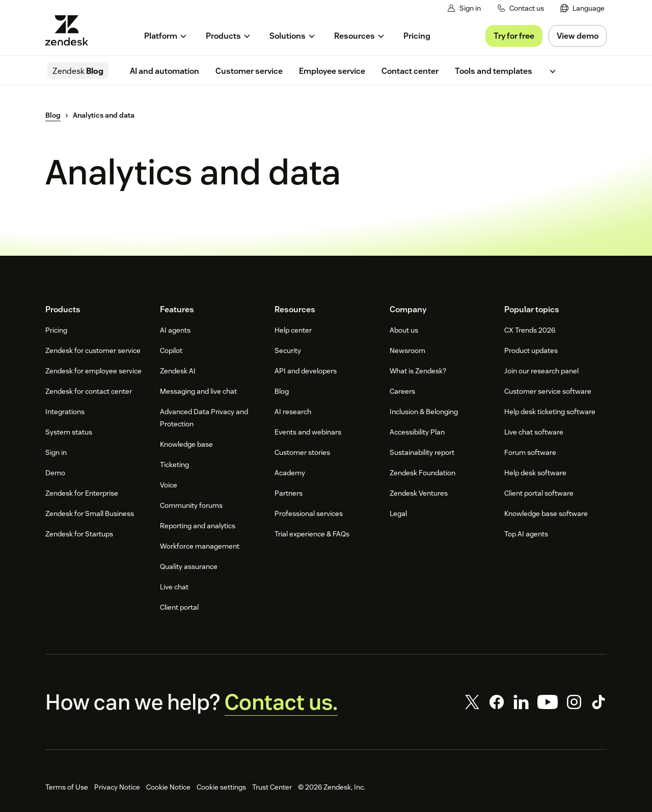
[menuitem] (582, 8)
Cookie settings (221, 787)
